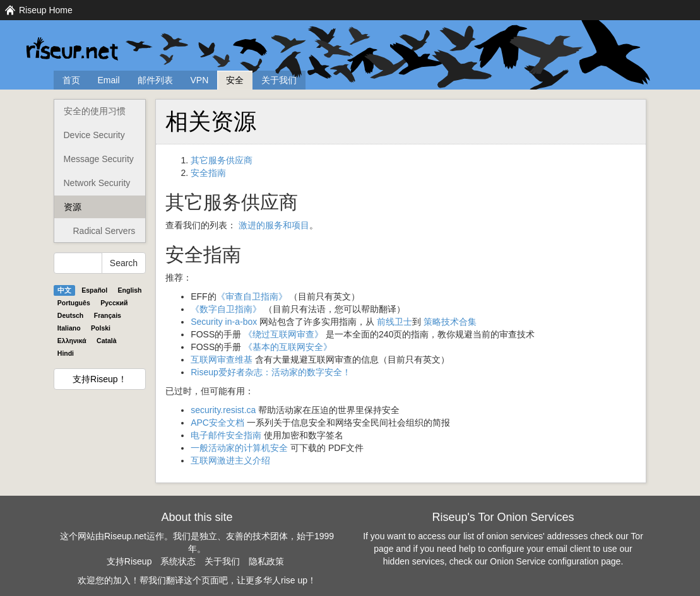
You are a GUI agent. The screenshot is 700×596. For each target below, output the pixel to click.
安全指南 (208, 173)
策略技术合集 (450, 322)
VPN (200, 80)
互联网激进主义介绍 (230, 460)
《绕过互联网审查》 (283, 334)
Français (108, 315)
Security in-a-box (224, 322)
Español (94, 290)
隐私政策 (266, 561)
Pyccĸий (114, 303)
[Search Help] (78, 263)
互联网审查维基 (222, 359)
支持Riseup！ (100, 379)
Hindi (66, 353)
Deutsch (70, 315)
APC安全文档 (217, 423)
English (130, 290)
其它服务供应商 (222, 160)
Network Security (97, 183)
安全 (235, 80)
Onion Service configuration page (555, 561)
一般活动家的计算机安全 (239, 448)
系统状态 (178, 561)
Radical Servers (104, 231)
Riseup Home (46, 10)
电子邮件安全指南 (226, 435)
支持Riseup (129, 561)
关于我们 (279, 80)
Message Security (99, 159)
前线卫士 (394, 322)
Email (109, 80)
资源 (73, 207)
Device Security (94, 135)
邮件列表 (155, 80)
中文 (64, 290)
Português (74, 303)
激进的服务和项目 (274, 225)
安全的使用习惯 (95, 111)
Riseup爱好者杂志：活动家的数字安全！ (271, 372)
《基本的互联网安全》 (288, 347)
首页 (71, 80)
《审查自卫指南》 (252, 296)
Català (107, 341)
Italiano (69, 328)
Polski (101, 328)
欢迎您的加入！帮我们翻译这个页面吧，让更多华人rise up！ (197, 580)
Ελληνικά (72, 341)
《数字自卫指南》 (226, 309)
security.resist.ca (223, 410)
